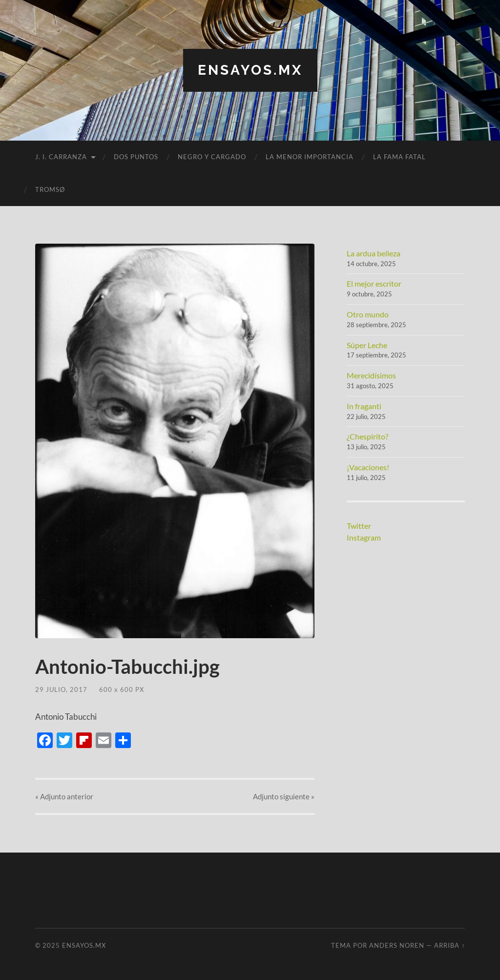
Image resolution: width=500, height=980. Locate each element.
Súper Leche (367, 345)
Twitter (359, 526)
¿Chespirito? (367, 436)
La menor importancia (310, 157)
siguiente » (284, 796)
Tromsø (50, 189)
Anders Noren (397, 945)
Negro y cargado (212, 157)
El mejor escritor (374, 283)
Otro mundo (368, 314)
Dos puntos (136, 157)
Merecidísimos (371, 375)
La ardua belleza (374, 253)
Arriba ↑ (449, 945)
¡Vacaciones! (368, 467)
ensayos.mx (250, 70)
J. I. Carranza (61, 157)
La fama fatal (399, 157)
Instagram (364, 537)
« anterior (64, 796)
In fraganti (364, 406)
